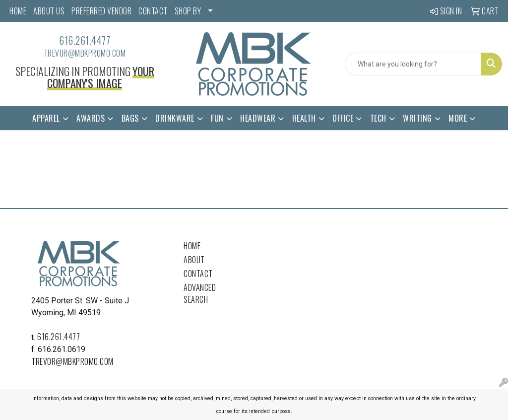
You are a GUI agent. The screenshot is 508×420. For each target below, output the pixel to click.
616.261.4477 (85, 40)
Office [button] (343, 118)
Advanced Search (200, 293)
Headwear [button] (258, 118)
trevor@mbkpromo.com (85, 53)
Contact (198, 274)
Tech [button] (378, 118)
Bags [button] (130, 118)
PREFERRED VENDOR (101, 11)
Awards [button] (91, 118)
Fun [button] (217, 118)
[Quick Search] (413, 64)
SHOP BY (188, 11)
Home (192, 246)
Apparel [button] (46, 118)
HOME (18, 11)
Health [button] (304, 118)
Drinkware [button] (175, 118)
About (194, 260)
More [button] (458, 118)
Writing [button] (417, 118)
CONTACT (153, 11)
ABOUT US (49, 11)
